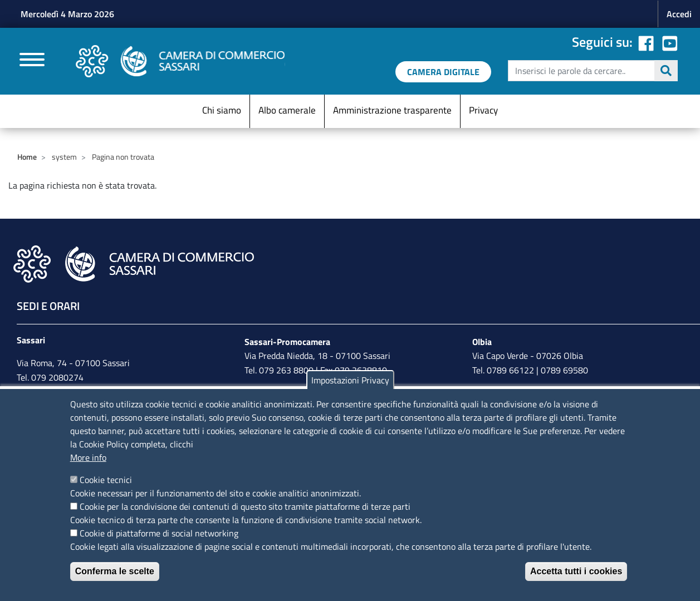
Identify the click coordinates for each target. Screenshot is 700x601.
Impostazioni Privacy (350, 380)
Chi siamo (222, 110)
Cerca (666, 71)
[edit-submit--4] (591, 71)
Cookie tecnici (106, 480)
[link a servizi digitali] (443, 72)
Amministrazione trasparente (392, 110)
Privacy (483, 110)
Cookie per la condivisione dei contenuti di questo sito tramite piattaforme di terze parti (245, 506)
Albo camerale (287, 110)
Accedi (679, 14)
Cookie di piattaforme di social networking (159, 533)
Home (27, 157)
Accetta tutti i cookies (576, 571)
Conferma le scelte (115, 571)
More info (88, 457)
